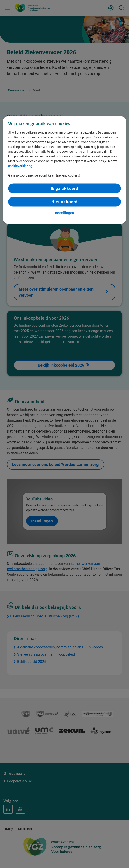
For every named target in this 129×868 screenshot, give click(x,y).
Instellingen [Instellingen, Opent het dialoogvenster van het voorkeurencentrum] (64, 213)
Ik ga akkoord (65, 188)
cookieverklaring (20, 166)
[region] (64, 170)
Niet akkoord (65, 202)
